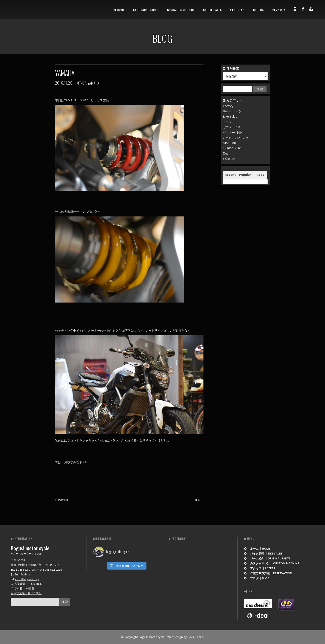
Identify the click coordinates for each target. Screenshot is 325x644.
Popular (245, 175)
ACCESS (239, 10)
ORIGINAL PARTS (148, 10)
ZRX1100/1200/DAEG (238, 138)
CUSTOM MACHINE (182, 10)
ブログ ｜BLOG (257, 578)
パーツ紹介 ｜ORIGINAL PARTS (267, 558)
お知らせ (229, 159)
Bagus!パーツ (232, 111)
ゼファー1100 (232, 132)
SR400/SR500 (232, 148)
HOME (121, 10)
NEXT (198, 500)
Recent (230, 175)
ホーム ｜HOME (257, 548)
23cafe (281, 10)
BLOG (260, 10)
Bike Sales (230, 117)
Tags (260, 175)
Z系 (225, 153)
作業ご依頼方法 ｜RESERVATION (268, 573)
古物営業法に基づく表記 (26, 593)
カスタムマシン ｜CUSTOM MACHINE (272, 563)
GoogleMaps (21, 574)
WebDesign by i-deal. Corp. (186, 637)
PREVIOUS (64, 500)
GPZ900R (229, 143)
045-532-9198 (26, 570)
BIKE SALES (214, 10)
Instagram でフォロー (127, 566)
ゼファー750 (231, 127)
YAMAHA (94, 83)
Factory (228, 106)
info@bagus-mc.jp (27, 579)
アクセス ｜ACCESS (260, 568)
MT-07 (81, 83)
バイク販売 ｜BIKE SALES (263, 553)
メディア (229, 122)
